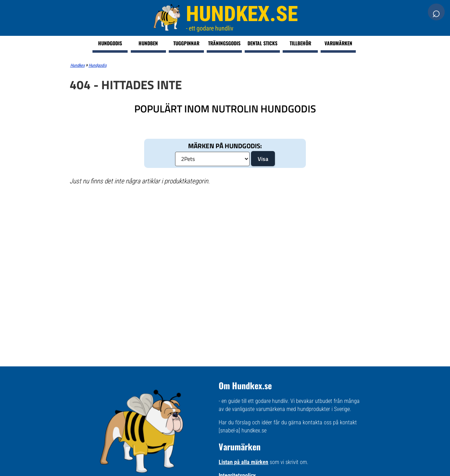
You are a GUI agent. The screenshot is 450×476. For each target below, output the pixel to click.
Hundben (148, 43)
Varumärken (338, 43)
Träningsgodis (224, 43)
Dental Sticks (262, 43)
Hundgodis (110, 43)
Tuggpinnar (186, 43)
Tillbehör (300, 43)
